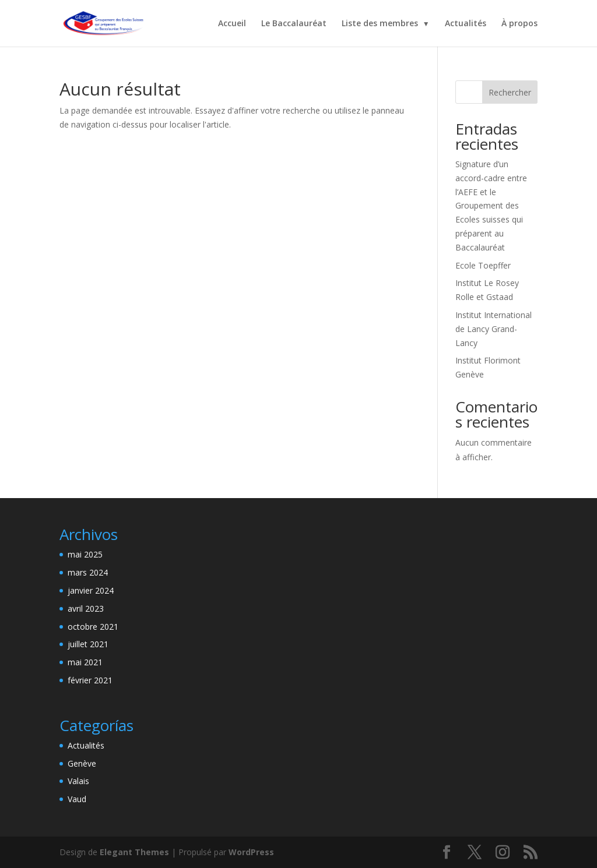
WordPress (251, 852)
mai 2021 (85, 662)
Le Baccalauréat (294, 24)
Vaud (77, 799)
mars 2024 (88, 572)
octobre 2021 (93, 627)
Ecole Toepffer (483, 265)
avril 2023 (86, 608)
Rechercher (510, 92)
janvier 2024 (91, 590)
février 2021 (90, 680)
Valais (78, 781)
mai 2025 (85, 554)
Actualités (466, 24)
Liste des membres (380, 24)
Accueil (232, 24)
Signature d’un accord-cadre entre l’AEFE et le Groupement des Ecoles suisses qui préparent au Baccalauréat (491, 206)
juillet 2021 (88, 644)
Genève (82, 763)
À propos (519, 24)
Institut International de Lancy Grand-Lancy (494, 329)
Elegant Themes (134, 852)
